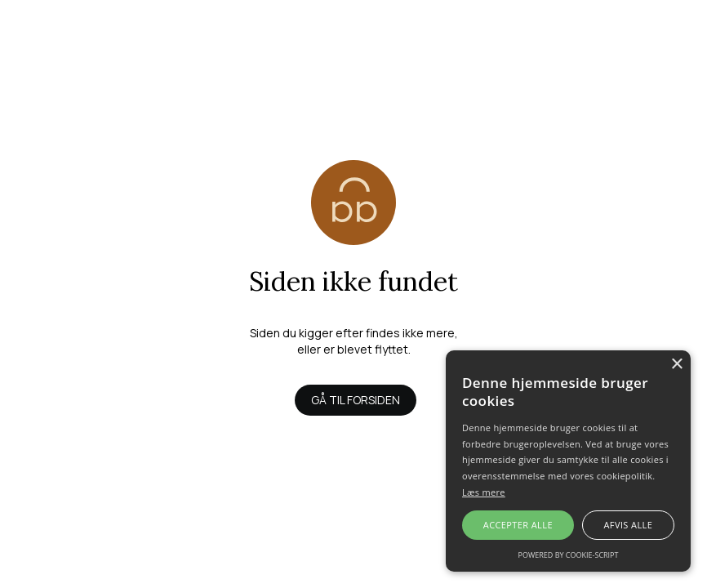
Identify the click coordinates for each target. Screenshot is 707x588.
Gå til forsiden (356, 400)
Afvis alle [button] (628, 525)
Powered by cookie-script (569, 555)
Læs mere (484, 492)
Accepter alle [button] (518, 525)
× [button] (676, 365)
